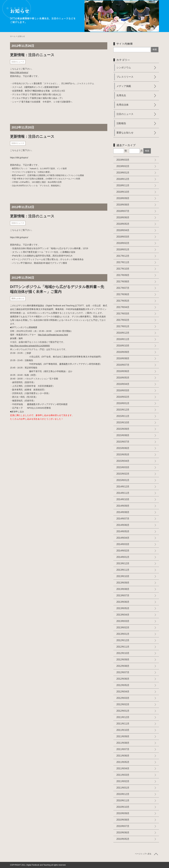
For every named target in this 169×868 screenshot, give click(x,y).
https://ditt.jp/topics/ (19, 72)
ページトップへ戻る (143, 854)
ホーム (13, 36)
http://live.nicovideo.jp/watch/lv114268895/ (30, 346)
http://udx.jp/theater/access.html (53, 335)
